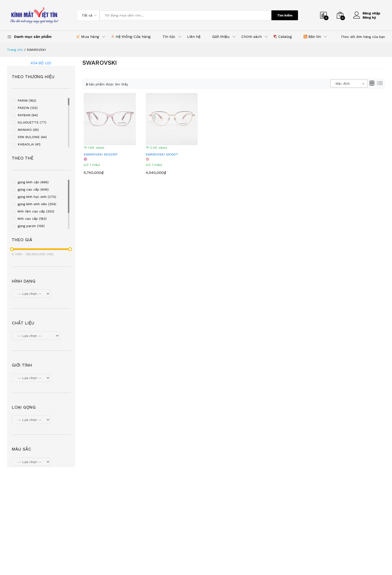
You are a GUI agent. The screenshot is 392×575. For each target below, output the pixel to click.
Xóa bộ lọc (41, 63)
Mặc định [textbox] (343, 84)
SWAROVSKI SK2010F (101, 154)
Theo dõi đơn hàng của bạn (363, 37)
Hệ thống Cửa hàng (131, 37)
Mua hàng (88, 37)
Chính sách (252, 37)
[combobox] (349, 84)
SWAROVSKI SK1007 (162, 154)
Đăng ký (369, 17)
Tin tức (169, 37)
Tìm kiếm (285, 15)
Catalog (283, 37)
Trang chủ (15, 50)
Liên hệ (194, 37)
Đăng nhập (371, 13)
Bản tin (312, 37)
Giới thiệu (221, 37)
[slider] (12, 249)
